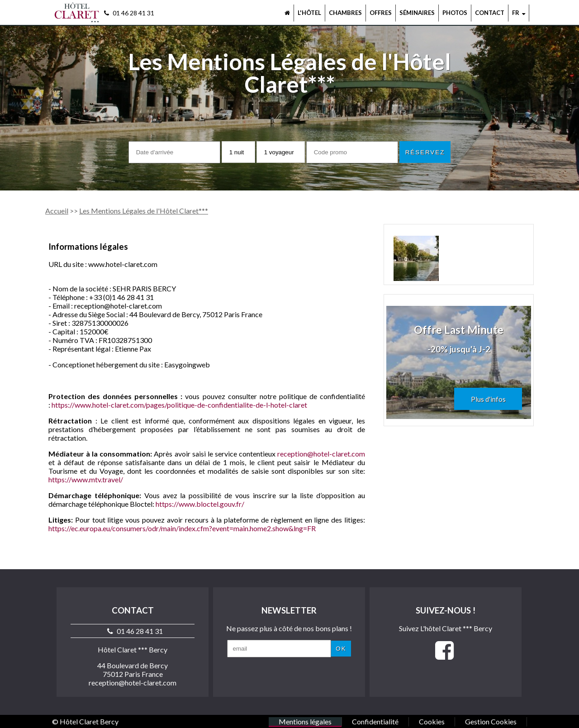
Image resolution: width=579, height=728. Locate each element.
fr (519, 13)
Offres (381, 13)
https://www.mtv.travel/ (86, 479)
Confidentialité (375, 721)
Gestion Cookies (491, 721)
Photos (455, 13)
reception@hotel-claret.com (321, 454)
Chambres (345, 13)
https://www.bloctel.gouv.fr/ (200, 504)
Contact (490, 13)
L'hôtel (309, 13)
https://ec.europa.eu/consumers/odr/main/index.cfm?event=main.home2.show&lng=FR (182, 528)
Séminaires (417, 13)
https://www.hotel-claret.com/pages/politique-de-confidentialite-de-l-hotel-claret (179, 405)
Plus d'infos (488, 399)
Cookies (432, 721)
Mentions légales (305, 721)
